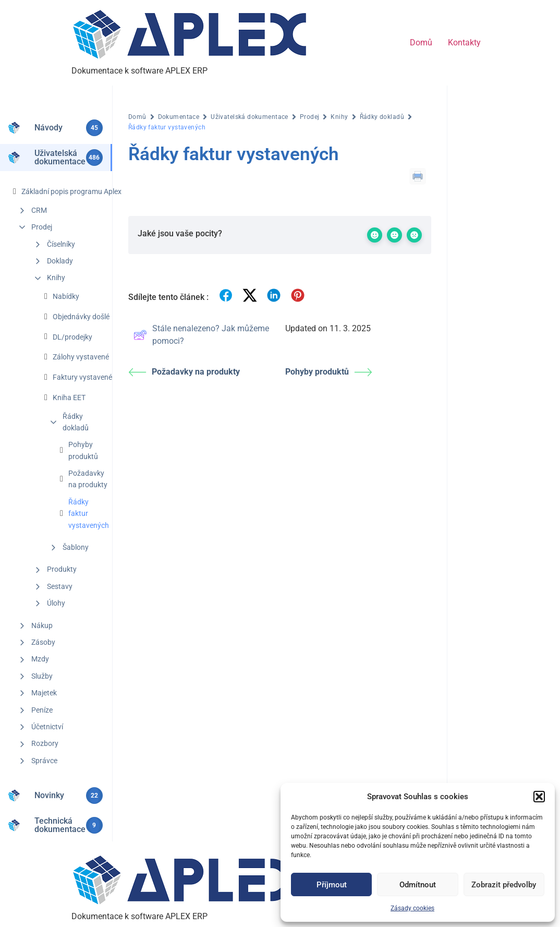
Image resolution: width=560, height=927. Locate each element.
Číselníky (61, 244)
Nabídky (66, 296)
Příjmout (332, 885)
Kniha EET (69, 398)
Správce (44, 761)
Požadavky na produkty (88, 479)
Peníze (42, 710)
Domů (421, 43)
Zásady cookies (412, 908)
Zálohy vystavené (81, 357)
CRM (39, 210)
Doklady (60, 261)
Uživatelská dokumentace (249, 117)
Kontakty (464, 43)
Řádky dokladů (76, 422)
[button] (539, 797)
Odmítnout (418, 885)
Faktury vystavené (82, 377)
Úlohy (56, 603)
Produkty (62, 569)
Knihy (56, 278)
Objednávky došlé (81, 317)
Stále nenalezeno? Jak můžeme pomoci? (201, 335)
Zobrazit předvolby (504, 885)
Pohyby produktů (83, 450)
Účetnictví (47, 727)
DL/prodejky (72, 337)
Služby (42, 676)
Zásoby (43, 642)
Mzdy (40, 659)
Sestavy (60, 586)
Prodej (42, 227)
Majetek (44, 693)
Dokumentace (179, 117)
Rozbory (45, 743)
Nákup (42, 625)
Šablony (76, 547)
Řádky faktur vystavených (89, 514)
